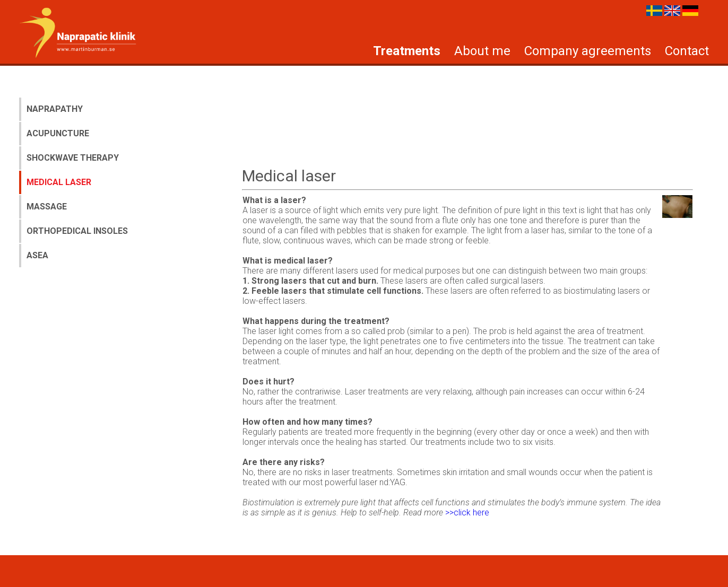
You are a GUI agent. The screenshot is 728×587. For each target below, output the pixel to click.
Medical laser (59, 182)
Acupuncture (58, 133)
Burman (81, 32)
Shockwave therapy (73, 158)
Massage (47, 207)
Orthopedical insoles (77, 231)
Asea (37, 255)
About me (482, 51)
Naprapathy (55, 109)
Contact (687, 51)
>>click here (467, 512)
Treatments (407, 51)
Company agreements (588, 51)
